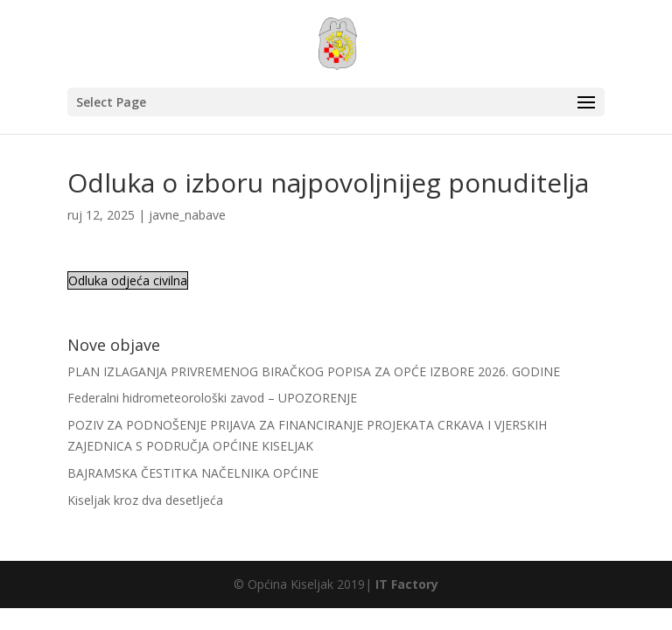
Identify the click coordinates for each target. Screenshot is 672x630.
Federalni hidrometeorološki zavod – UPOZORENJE (212, 398)
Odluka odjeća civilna (128, 280)
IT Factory (407, 584)
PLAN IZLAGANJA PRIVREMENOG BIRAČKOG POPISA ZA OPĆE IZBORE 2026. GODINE (314, 371)
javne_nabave (187, 215)
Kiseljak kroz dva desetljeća (145, 500)
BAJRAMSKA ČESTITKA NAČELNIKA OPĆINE (193, 473)
